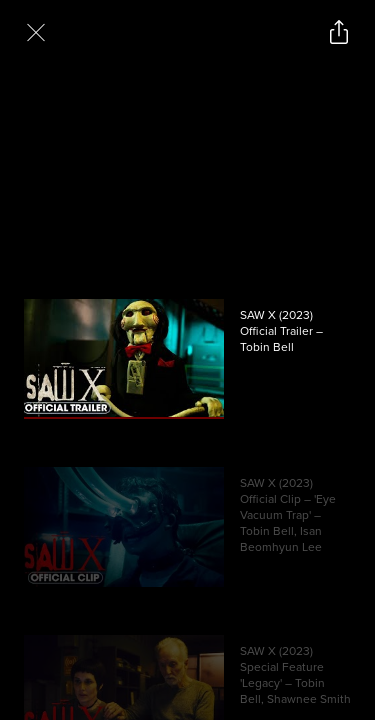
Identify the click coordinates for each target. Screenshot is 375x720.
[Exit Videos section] (36, 32)
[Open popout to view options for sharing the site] (339, 32)
